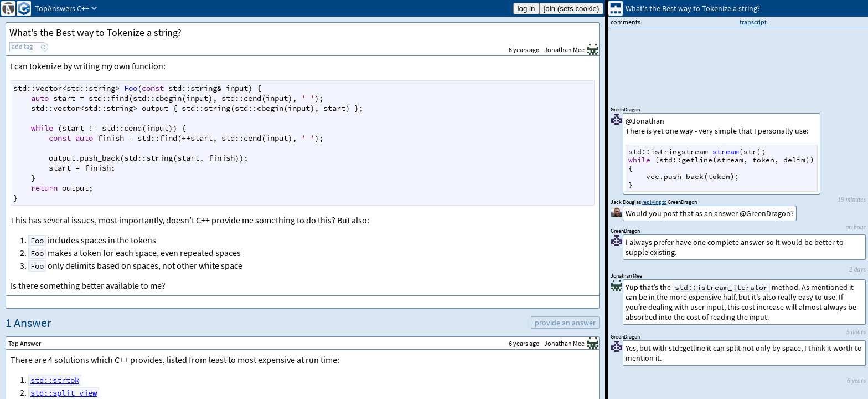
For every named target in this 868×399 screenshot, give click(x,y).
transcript (753, 22)
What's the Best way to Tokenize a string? (95, 32)
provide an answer (565, 323)
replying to (654, 202)
